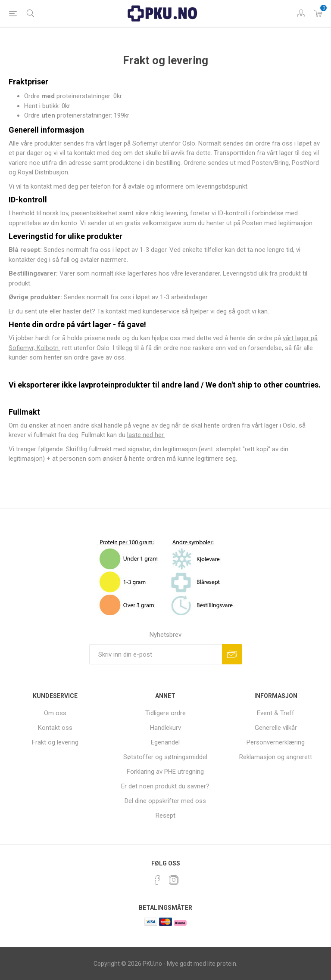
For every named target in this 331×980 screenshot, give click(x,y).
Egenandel (165, 742)
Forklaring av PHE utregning (165, 772)
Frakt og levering (55, 742)
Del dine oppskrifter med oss (165, 801)
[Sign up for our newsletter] (156, 654)
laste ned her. (146, 435)
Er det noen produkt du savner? (165, 786)
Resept (165, 816)
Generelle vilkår (276, 728)
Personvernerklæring (276, 742)
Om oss (55, 713)
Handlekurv (165, 728)
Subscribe (232, 654)
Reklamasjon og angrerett (276, 757)
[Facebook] (157, 880)
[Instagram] (174, 880)
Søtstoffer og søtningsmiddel (165, 757)
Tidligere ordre (165, 713)
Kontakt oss (55, 728)
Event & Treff (276, 713)
